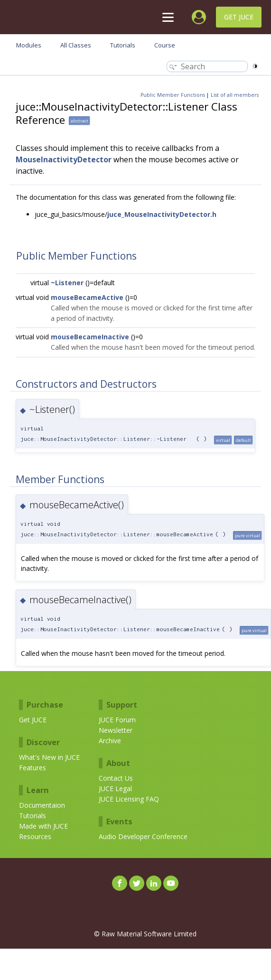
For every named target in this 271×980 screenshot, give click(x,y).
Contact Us (116, 778)
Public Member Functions (173, 95)
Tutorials (33, 816)
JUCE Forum (117, 720)
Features (33, 768)
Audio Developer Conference (143, 836)
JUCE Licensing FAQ (129, 799)
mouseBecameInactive (90, 337)
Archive (110, 741)
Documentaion (42, 805)
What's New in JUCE (49, 757)
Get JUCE (239, 17)
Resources (35, 836)
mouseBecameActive (87, 297)
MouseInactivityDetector (64, 159)
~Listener (67, 283)
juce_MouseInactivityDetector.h (162, 214)
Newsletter (116, 730)
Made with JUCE (43, 826)
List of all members (235, 95)
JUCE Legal (115, 789)
